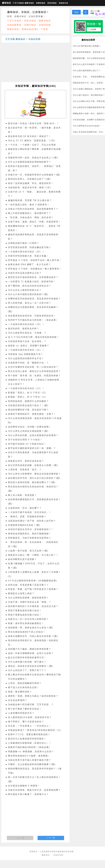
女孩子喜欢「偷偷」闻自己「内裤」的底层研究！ (34, 222)
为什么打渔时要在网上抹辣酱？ (87, 46)
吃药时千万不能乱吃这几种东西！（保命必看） (33, 320)
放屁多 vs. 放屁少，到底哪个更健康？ (29, 346)
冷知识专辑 (45, 25)
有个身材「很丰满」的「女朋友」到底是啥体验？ (34, 376)
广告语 (44, 29)
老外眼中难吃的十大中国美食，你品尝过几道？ (33, 606)
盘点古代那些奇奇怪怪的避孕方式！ (27, 658)
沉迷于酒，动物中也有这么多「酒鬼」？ (30, 602)
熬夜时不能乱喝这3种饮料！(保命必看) (29, 747)
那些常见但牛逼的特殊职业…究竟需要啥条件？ (33, 277)
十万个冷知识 (18, 3)
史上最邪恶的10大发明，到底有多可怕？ (30, 717)
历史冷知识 (52, 3)
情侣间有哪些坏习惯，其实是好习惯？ (28, 410)
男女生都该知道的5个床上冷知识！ (27, 632)
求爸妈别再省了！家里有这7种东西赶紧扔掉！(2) (34, 730)
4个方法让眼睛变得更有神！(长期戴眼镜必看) (33, 581)
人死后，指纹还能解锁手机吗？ (25, 683)
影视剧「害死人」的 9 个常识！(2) (27, 393)
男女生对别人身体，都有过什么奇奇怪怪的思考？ (34, 371)
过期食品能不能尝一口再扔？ (24, 243)
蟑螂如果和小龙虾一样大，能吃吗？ (89, 113)
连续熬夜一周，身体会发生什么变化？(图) (31, 628)
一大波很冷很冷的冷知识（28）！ (26, 252)
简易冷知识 (13, 29)
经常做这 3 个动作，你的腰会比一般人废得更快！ (35, 269)
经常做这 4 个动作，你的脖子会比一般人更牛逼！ (35, 260)
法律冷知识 (41, 3)
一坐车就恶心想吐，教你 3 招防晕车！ (29, 205)
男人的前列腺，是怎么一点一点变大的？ (30, 303)
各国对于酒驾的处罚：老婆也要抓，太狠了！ (32, 414)
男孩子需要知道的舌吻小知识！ (25, 611)
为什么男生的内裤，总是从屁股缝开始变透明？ (33, 435)
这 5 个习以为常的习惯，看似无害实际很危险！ (34, 337)
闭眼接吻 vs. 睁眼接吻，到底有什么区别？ (31, 752)
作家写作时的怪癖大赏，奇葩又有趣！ (28, 256)
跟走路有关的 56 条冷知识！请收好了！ (30, 136)
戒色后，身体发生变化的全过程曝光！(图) (31, 666)
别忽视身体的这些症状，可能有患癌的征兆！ (32, 316)
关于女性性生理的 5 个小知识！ (25, 440)
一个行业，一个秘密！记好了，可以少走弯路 (32, 145)
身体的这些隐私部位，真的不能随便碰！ (30, 534)
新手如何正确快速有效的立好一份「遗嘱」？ (32, 448)
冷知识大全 (63, 3)
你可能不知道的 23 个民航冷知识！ (27, 444)
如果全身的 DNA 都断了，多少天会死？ (29, 264)
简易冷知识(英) (30, 29)
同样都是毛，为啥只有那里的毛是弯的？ (30, 538)
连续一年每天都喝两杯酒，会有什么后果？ (31, 653)
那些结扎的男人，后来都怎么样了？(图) (29, 179)
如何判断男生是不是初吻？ (22, 559)
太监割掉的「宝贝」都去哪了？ (25, 508)
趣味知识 (7, 3)
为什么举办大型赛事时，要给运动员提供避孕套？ (34, 474)
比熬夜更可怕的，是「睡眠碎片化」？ (28, 363)
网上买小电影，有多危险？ (22, 495)
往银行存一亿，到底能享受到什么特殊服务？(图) (34, 175)
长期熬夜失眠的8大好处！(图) (24, 525)
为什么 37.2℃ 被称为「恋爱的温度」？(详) (32, 141)
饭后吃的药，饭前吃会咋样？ (24, 329)
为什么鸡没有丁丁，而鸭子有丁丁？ (27, 670)
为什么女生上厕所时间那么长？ (25, 290)
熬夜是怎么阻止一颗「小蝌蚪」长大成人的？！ (33, 555)
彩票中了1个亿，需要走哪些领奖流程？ (29, 734)
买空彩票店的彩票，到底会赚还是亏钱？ (30, 247)
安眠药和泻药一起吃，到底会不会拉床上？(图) (33, 158)
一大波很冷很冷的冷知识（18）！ (26, 324)
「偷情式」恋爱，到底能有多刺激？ (27, 517)
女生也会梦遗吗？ (18, 700)
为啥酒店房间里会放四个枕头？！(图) (28, 405)
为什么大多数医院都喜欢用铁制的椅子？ (30, 162)
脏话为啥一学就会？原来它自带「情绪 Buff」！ (34, 123)
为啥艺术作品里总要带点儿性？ (25, 273)
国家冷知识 (29, 3)
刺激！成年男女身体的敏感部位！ (26, 623)
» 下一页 (51, 838)
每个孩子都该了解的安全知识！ (25, 709)
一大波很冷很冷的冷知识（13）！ (26, 388)
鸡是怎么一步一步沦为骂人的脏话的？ (28, 619)
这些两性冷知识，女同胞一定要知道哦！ (30, 427)
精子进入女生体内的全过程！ (24, 687)
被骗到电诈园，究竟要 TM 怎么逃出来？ (30, 200)
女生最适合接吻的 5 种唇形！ (24, 786)
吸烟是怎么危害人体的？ (21, 593)
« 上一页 (20, 838)
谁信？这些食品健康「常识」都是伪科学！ (31, 183)
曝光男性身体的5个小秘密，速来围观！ (29, 756)
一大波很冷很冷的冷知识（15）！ (26, 350)
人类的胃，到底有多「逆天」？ (25, 470)
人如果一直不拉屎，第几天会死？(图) (28, 551)
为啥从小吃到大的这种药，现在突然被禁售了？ (33, 209)
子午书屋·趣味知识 (15, 39)
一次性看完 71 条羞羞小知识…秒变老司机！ (32, 282)
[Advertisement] (35, 63)
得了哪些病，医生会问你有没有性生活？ (30, 286)
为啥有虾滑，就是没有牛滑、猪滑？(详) (29, 188)
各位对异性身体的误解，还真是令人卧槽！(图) (33, 465)
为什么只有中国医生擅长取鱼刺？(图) (28, 294)
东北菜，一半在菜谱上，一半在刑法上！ (30, 726)
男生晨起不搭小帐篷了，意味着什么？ (28, 794)
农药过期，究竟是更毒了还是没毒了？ (28, 585)
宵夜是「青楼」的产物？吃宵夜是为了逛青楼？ (33, 589)
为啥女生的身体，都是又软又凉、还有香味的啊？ (34, 790)
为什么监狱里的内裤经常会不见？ (26, 358)
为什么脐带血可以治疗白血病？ (87, 126)
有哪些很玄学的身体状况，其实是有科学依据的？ (34, 299)
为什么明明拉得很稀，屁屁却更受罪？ (28, 598)
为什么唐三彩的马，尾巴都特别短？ (89, 95)
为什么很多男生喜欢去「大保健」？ (27, 333)
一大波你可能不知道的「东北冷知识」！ (30, 512)
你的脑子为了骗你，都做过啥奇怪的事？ (30, 649)
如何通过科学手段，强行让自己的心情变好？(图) (34, 478)
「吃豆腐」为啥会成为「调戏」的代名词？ (31, 217)
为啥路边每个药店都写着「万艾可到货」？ (31, 705)
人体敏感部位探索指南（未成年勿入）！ (30, 743)
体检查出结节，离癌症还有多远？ (26, 461)
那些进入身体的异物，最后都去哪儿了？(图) (32, 482)
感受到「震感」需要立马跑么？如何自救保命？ (33, 696)
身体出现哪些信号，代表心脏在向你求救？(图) (33, 636)
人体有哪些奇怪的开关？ (21, 713)
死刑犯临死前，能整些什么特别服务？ (28, 401)
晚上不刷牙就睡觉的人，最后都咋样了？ (30, 213)
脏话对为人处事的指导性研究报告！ (27, 739)
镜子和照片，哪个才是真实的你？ (26, 722)
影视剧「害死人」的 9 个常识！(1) (27, 397)
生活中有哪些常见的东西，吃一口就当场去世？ (33, 367)
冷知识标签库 (14, 25)
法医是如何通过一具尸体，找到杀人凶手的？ (32, 521)
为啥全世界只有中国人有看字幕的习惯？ (30, 760)
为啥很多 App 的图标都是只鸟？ (26, 354)
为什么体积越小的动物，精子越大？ (27, 662)
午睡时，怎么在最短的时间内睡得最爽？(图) (32, 764)
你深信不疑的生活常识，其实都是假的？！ (31, 529)
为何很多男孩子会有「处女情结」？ (27, 341)
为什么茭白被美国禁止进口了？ (87, 70)
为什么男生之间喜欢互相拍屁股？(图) (28, 431)
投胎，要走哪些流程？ (20, 692)
